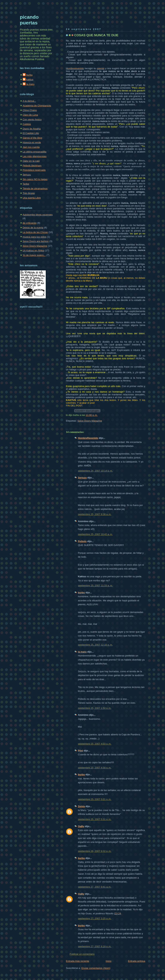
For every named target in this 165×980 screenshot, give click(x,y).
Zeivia (81, 806)
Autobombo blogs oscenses (38, 215)
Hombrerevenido (75, 68)
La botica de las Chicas (35, 232)
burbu (81, 593)
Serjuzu (82, 478)
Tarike (26, 184)
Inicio (108, 961)
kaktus (30, 79)
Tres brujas (29, 193)
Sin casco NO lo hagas (35, 179)
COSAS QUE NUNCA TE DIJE (96, 35)
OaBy (81, 826)
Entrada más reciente (78, 961)
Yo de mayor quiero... (34, 255)
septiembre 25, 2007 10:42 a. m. (95, 534)
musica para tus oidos (35, 237)
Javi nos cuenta (31, 147)
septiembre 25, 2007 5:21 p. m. (95, 799)
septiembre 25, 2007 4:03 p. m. (95, 744)
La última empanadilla (35, 152)
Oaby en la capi (31, 161)
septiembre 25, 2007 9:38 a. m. (95, 514)
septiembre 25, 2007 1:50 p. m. (95, 708)
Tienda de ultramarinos (35, 189)
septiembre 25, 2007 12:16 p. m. (95, 645)
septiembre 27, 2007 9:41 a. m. (95, 887)
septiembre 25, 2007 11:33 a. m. (95, 586)
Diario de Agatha (32, 129)
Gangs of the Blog (32, 138)
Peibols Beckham (32, 166)
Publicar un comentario (82, 954)
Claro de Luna (30, 115)
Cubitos (27, 124)
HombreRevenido (88, 438)
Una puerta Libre (32, 198)
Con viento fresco (32, 119)
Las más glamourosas (35, 156)
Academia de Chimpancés (37, 106)
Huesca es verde (32, 142)
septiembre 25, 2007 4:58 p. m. (95, 768)
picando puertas (29, 20)
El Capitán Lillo (31, 133)
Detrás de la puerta (33, 228)
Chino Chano (30, 110)
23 (116, 913)
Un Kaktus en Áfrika (33, 251)
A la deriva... (29, 101)
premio (101, 68)
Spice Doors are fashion (36, 241)
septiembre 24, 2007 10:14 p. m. (95, 471)
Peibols (82, 541)
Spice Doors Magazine (90, 421)
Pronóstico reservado (34, 170)
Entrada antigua (137, 961)
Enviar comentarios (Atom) (96, 968)
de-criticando (30, 223)
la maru (82, 652)
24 (120, 913)
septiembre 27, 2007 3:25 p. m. (95, 918)
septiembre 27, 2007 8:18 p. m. (95, 946)
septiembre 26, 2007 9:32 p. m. (95, 851)
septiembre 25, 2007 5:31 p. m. (95, 819)
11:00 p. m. (92, 415)
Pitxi (81, 751)
